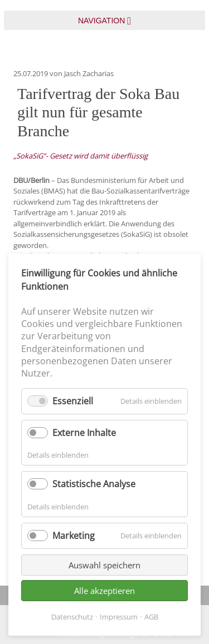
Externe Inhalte (84, 433)
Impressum (119, 617)
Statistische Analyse (94, 484)
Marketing (74, 536)
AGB (151, 617)
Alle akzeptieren (104, 591)
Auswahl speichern (104, 565)
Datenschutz (72, 617)
